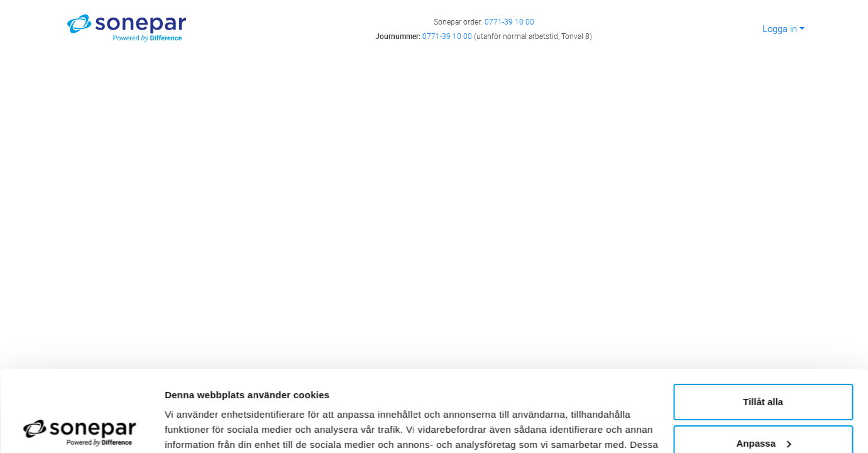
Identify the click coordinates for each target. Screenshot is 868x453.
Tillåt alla (763, 321)
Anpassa (763, 361)
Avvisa (763, 403)
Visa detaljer (193, 428)
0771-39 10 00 (509, 21)
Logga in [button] (780, 28)
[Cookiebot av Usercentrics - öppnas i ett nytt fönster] (81, 428)
